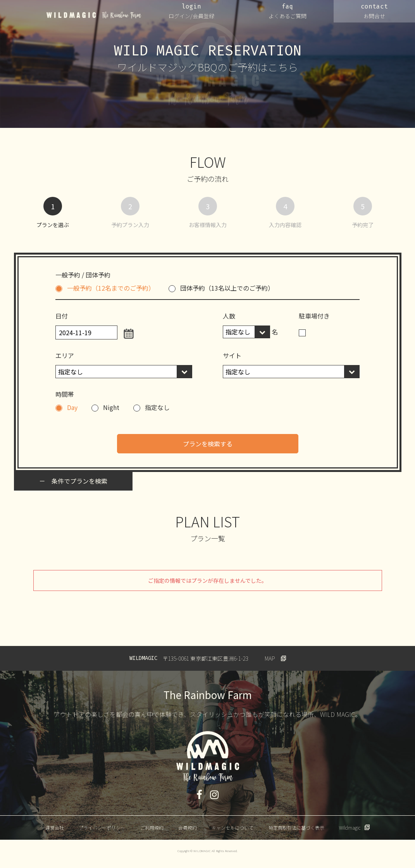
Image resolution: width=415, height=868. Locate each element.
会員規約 (188, 828)
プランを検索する (208, 444)
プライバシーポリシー (102, 828)
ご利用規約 (152, 828)
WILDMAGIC (94, 15)
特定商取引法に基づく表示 (296, 828)
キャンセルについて (232, 828)
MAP (270, 658)
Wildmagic (350, 828)
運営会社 (55, 828)
